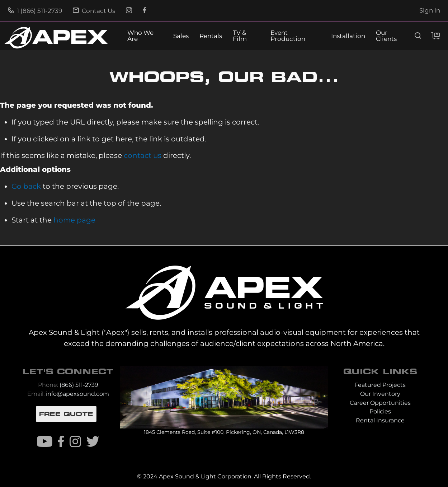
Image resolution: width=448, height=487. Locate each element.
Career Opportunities (380, 403)
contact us (143, 155)
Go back (26, 186)
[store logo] (56, 38)
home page (74, 220)
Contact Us (94, 11)
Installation (348, 36)
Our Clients (386, 36)
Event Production (288, 36)
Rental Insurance (380, 420)
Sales (181, 36)
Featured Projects (380, 385)
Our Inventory (380, 394)
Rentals (211, 36)
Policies (380, 411)
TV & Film (240, 36)
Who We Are (140, 36)
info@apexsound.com (77, 394)
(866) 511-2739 (79, 385)
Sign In (430, 10)
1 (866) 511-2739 (35, 11)
